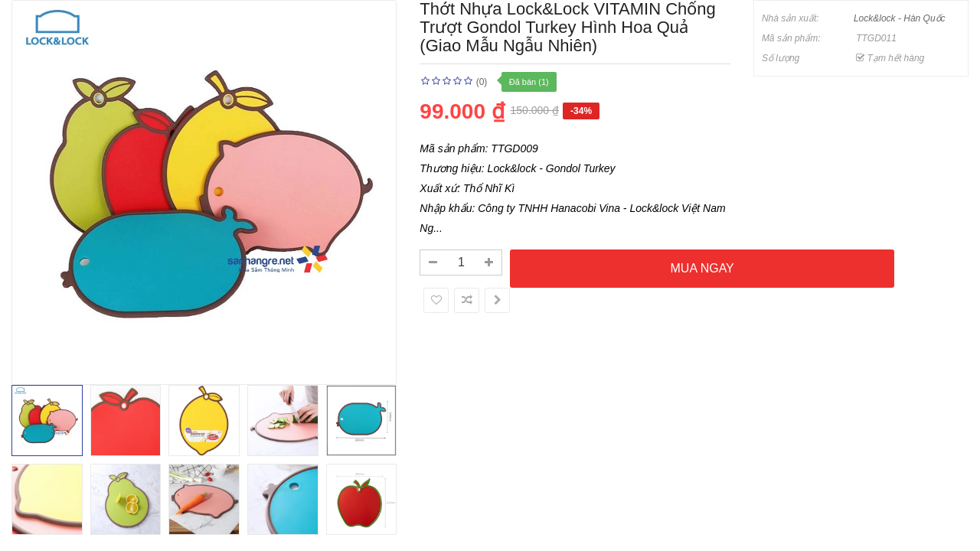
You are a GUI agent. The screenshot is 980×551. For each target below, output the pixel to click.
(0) (482, 82)
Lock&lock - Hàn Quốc (900, 18)
